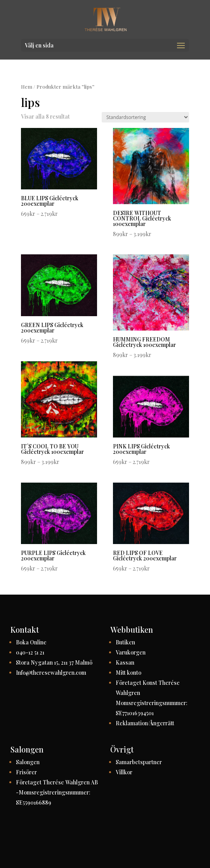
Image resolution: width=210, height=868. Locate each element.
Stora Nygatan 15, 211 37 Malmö (54, 662)
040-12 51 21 (30, 652)
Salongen (28, 762)
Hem (27, 87)
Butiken (125, 642)
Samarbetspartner (139, 762)
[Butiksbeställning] (145, 117)
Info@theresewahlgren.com (51, 673)
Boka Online (31, 642)
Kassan (125, 662)
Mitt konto (128, 673)
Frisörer (26, 772)
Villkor (124, 772)
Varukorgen (131, 652)
